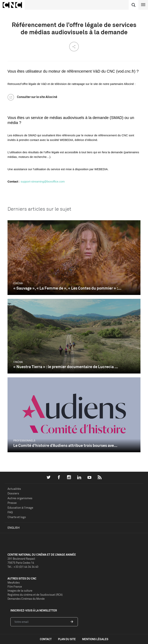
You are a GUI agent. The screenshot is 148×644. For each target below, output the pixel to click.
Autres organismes (20, 498)
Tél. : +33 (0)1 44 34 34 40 (23, 567)
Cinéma (18, 283)
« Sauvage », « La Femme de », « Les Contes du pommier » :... (67, 288)
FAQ (10, 512)
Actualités (14, 489)
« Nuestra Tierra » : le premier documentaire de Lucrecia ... (66, 367)
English (14, 528)
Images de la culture (20, 591)
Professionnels (24, 440)
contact (46, 639)
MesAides (14, 582)
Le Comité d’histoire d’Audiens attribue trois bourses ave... (65, 445)
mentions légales (95, 639)
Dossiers (13, 493)
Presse (12, 503)
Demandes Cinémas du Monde (26, 599)
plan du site (67, 639)
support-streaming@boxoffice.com (43, 181)
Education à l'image (20, 508)
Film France (15, 587)
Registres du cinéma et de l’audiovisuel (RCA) (35, 595)
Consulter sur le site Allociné (37, 97)
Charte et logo (17, 517)
